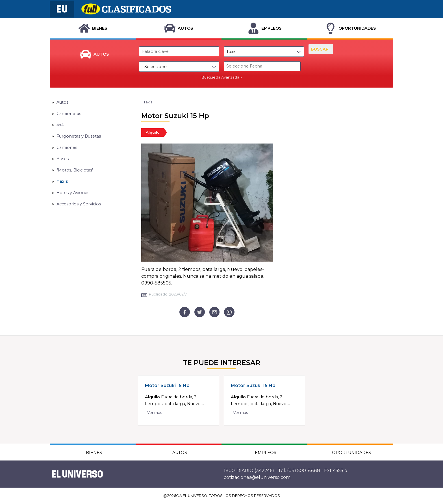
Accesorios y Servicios (79, 204)
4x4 (60, 125)
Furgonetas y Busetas (79, 136)
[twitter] (200, 312)
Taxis (62, 181)
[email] (215, 312)
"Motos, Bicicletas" (75, 170)
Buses (63, 159)
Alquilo (153, 132)
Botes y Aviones (73, 193)
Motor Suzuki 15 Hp (167, 385)
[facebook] (185, 312)
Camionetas (69, 114)
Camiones (67, 147)
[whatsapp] (229, 312)
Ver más (155, 413)
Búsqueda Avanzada (220, 77)
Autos (62, 102)
